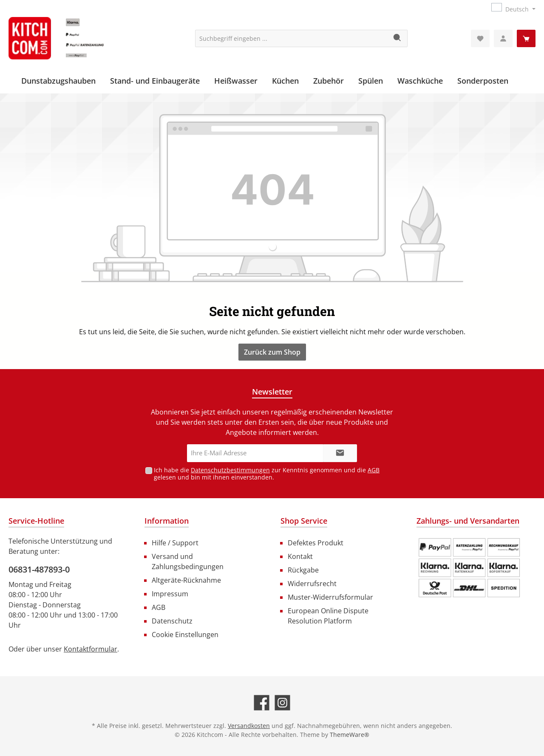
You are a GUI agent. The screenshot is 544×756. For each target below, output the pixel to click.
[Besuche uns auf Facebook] (262, 703)
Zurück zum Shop (272, 352)
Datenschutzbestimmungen (230, 470)
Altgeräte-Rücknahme (186, 580)
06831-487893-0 (39, 569)
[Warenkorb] (526, 38)
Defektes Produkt (316, 543)
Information (167, 521)
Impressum (170, 594)
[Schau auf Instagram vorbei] (282, 703)
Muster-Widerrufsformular (330, 597)
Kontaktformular (91, 649)
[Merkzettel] (480, 38)
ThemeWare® (350, 735)
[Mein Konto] (503, 38)
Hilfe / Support (175, 543)
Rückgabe (303, 570)
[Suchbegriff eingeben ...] (292, 38)
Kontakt (300, 556)
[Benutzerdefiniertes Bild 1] (469, 568)
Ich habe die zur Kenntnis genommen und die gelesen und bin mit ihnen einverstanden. (267, 474)
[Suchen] (398, 38)
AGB (374, 470)
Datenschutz (172, 621)
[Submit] (340, 453)
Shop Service (304, 521)
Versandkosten (249, 726)
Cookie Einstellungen (185, 635)
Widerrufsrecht (312, 584)
